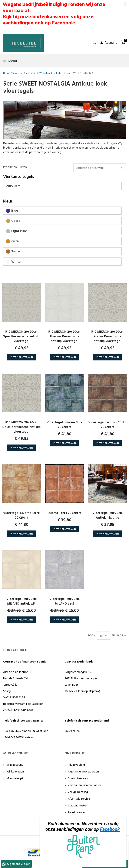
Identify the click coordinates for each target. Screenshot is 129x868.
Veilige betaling (78, 792)
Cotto (16, 221)
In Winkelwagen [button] (21, 357)
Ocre (15, 241)
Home (7, 73)
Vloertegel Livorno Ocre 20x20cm (21, 515)
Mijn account (15, 765)
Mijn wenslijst (15, 779)
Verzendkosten (78, 806)
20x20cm (13, 186)
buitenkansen (48, 17)
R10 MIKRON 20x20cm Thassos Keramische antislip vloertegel (64, 336)
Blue (15, 211)
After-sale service (79, 799)
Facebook (110, 829)
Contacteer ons (78, 779)
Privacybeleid (76, 765)
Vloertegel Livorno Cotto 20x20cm (107, 425)
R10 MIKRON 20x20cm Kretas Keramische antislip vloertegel (107, 336)
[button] (94, 43)
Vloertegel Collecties (52, 73)
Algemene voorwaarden (83, 772)
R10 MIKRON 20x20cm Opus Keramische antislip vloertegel (21, 336)
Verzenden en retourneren (85, 785)
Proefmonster (77, 812)
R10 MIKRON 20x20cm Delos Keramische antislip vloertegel (21, 427)
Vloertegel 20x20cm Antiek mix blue (107, 515)
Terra (16, 252)
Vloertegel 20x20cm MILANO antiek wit (21, 601)
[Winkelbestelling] (100, 168)
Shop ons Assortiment (25, 73)
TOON (92, 636)
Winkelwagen (15, 772)
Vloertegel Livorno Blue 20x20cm (64, 425)
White (16, 262)
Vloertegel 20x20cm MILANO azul (64, 601)
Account (111, 43)
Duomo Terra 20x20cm (64, 513)
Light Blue (19, 231)
